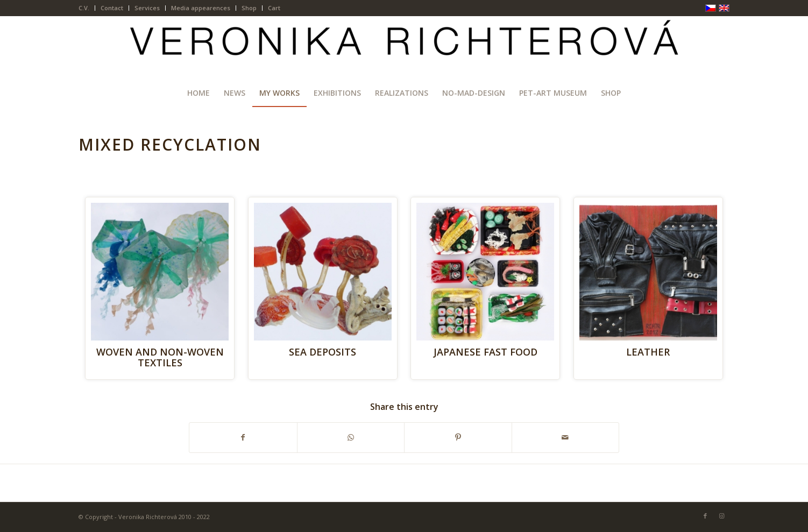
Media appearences (201, 8)
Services (147, 8)
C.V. (84, 8)
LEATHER (648, 352)
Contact (112, 8)
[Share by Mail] (566, 438)
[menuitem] (87, 8)
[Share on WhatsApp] (351, 438)
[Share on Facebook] (243, 438)
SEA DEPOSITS (323, 352)
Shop (249, 8)
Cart (274, 8)
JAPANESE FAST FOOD (485, 352)
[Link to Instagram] (721, 516)
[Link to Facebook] (705, 516)
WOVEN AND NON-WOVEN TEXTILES (160, 357)
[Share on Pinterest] (458, 438)
